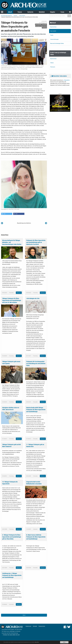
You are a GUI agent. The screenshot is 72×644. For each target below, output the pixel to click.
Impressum (28, 626)
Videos (52, 63)
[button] (7, 214)
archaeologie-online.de (6, 16)
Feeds (52, 35)
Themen (20, 12)
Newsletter (67, 80)
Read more (19, 293)
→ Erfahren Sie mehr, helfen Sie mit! (11, 635)
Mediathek (42, 12)
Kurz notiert (22, 16)
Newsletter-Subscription (59, 76)
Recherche (30, 12)
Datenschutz (42, 626)
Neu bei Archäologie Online (57, 43)
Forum (62, 12)
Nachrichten (53, 27)
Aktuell (10, 12)
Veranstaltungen (54, 39)
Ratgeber (53, 12)
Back (24, 615)
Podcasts (53, 67)
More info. (37, 642)
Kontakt (35, 626)
